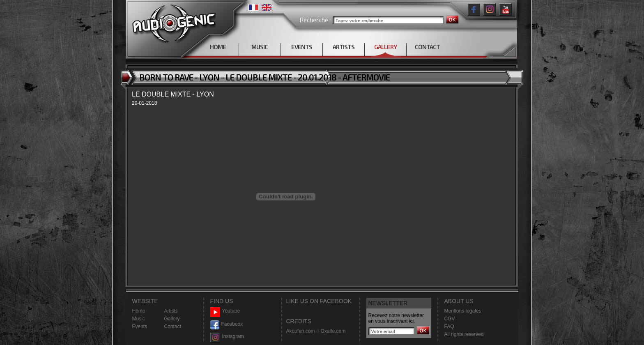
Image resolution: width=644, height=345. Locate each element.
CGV (450, 319)
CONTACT (427, 47)
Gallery (172, 319)
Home (139, 311)
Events (140, 327)
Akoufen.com (301, 331)
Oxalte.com (333, 331)
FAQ (449, 327)
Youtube (225, 311)
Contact (173, 327)
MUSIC (260, 47)
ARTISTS (344, 47)
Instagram (227, 337)
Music (139, 319)
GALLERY (385, 47)
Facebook (227, 324)
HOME (218, 47)
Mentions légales (463, 311)
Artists (171, 311)
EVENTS (302, 47)
